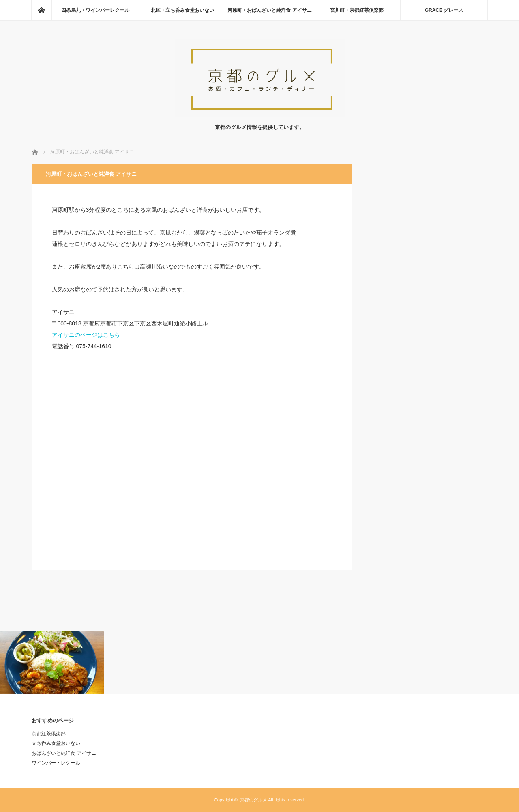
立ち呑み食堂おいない (56, 743)
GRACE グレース (444, 10)
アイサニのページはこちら (86, 335)
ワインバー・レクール (56, 763)
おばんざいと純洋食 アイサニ (64, 753)
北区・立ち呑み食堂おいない (182, 10)
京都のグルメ (253, 800)
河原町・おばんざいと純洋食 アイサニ (269, 10)
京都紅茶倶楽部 (49, 734)
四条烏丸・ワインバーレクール (95, 10)
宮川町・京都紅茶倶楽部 (357, 10)
